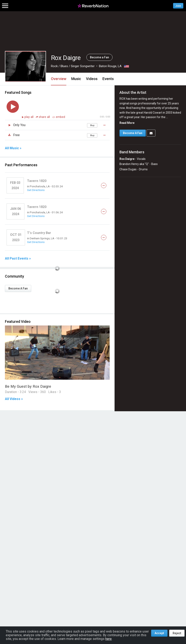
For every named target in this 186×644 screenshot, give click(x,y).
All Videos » (14, 399)
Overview (59, 79)
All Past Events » (18, 259)
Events (108, 79)
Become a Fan (99, 57)
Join (178, 6)
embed (59, 117)
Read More (127, 123)
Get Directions (36, 190)
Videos (92, 79)
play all (29, 117)
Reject (177, 633)
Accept (159, 633)
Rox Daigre (127, 159)
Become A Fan (18, 288)
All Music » (13, 148)
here (108, 639)
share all (43, 117)
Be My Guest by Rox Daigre (28, 386)
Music (76, 79)
